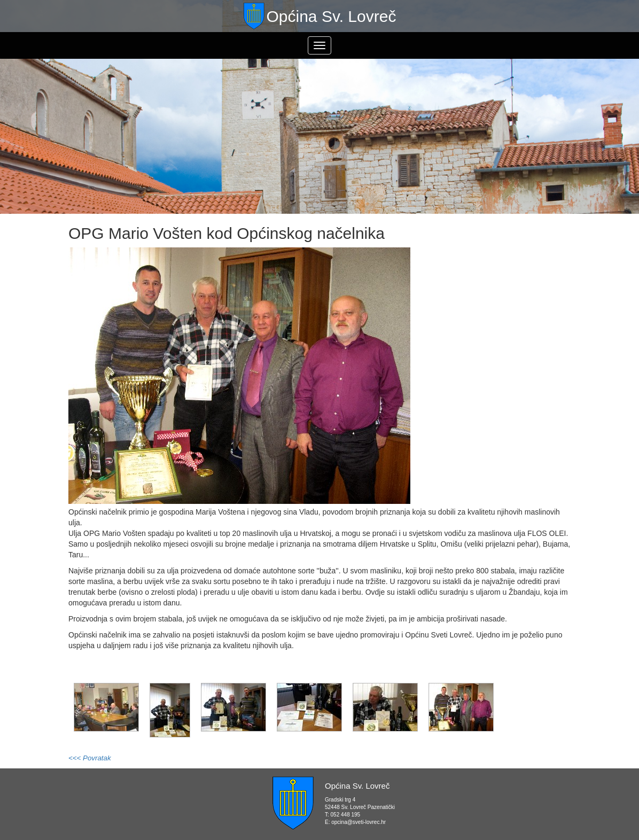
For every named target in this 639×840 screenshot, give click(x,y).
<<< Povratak (90, 758)
